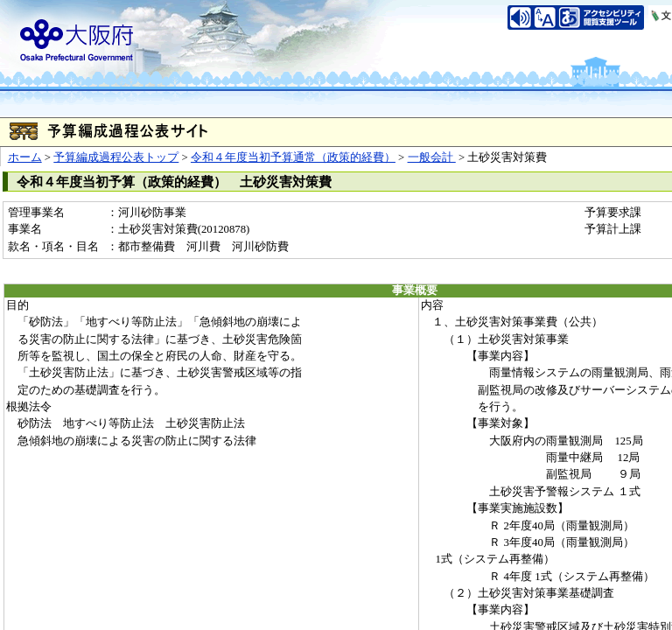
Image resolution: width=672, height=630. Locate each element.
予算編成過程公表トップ (116, 157)
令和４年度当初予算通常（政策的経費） (293, 157)
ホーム (25, 157)
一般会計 (432, 157)
